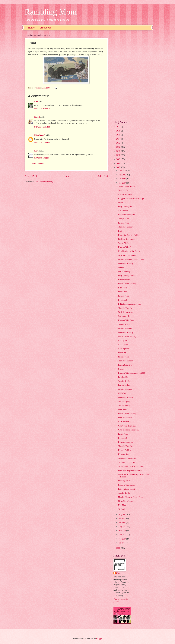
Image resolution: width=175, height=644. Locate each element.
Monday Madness (125, 328)
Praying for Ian (124, 385)
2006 (118, 548)
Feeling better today (126, 365)
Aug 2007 (123, 515)
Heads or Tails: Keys (126, 320)
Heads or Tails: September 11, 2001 (132, 373)
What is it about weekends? (129, 430)
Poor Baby (122, 353)
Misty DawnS (40, 135)
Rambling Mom (51, 12)
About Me (46, 28)
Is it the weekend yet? (126, 215)
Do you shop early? (126, 442)
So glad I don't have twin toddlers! (131, 466)
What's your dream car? (127, 426)
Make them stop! (125, 272)
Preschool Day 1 (124, 377)
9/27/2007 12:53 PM (42, 143)
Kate (36, 101)
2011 (118, 151)
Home (31, 28)
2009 (118, 159)
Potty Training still (125, 207)
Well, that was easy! (126, 312)
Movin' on (122, 202)
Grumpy (121, 369)
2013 (118, 143)
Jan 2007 (122, 543)
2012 (118, 147)
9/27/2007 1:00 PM (42, 158)
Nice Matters (123, 505)
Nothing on (122, 341)
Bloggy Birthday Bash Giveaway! (131, 199)
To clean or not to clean (127, 462)
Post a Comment (38, 164)
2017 (118, 127)
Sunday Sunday (124, 405)
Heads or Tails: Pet (125, 247)
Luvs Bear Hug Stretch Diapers (130, 471)
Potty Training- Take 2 (127, 489)
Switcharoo (122, 292)
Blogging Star (123, 454)
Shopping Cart (124, 190)
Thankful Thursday (125, 227)
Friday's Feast (123, 223)
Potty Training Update (127, 276)
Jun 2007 (122, 523)
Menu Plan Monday (126, 263)
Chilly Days (123, 393)
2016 (118, 131)
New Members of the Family (129, 251)
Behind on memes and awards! (130, 304)
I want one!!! (123, 300)
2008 (118, 163)
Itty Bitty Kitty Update (127, 239)
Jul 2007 (122, 519)
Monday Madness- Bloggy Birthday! (132, 259)
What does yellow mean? (128, 255)
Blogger (99, 639)
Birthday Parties (124, 280)
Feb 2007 (122, 539)
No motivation (124, 422)
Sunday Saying (124, 402)
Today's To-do (123, 219)
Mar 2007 (123, 535)
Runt (120, 231)
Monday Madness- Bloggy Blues (131, 497)
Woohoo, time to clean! (127, 458)
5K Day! (121, 509)
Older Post (102, 176)
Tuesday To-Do (124, 324)
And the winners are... (126, 194)
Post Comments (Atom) (44, 182)
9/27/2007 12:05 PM (42, 127)
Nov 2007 (123, 175)
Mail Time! (122, 410)
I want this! (122, 438)
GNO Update (123, 345)
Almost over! (123, 211)
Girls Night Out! (124, 349)
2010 (118, 155)
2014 (118, 139)
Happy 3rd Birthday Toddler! (129, 235)
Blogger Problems (125, 450)
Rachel (37, 117)
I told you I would (125, 418)
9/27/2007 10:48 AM (42, 109)
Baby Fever (122, 288)
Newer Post (31, 176)
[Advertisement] (132, 75)
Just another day (124, 316)
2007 (118, 167)
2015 (118, 135)
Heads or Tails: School (127, 485)
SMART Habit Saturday (127, 186)
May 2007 (123, 527)
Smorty (121, 268)
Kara (36, 151)
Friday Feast (123, 434)
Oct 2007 (122, 179)
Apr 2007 (122, 531)
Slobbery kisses (124, 481)
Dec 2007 (123, 171)
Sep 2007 (122, 183)
